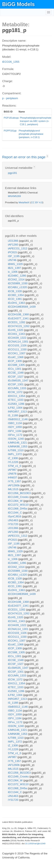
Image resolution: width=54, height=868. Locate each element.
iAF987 (13, 470)
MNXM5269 (14, 196)
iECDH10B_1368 (19, 314)
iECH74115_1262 (19, 326)
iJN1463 (13, 520)
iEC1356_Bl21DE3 (20, 493)
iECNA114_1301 (19, 342)
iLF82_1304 (16, 408)
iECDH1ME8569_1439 (22, 307)
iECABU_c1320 (18, 287)
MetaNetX (24, 203)
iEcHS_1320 (16, 330)
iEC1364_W (16, 501)
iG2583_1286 (16, 404)
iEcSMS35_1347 (19, 380)
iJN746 (13, 260)
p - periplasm (10, 98)
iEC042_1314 (17, 279)
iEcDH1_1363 (17, 303)
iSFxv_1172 (16, 435)
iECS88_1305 (17, 365)
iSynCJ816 (15, 516)
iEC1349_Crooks (19, 497)
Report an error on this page (24, 157)
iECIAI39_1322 (17, 338)
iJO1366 (13, 241)
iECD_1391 (15, 299)
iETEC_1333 (16, 400)
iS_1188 (13, 415)
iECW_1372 (16, 392)
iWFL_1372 (15, 454)
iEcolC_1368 (16, 357)
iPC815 (13, 252)
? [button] (47, 156)
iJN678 (13, 474)
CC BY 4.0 (37, 203)
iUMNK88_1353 (18, 446)
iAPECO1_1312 (18, 248)
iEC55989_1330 (18, 283)
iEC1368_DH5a (18, 509)
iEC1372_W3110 (19, 505)
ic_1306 (13, 272)
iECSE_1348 (16, 373)
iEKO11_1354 (17, 396)
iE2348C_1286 (17, 276)
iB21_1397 (15, 268)
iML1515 (14, 489)
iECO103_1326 (18, 345)
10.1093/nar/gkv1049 (35, 843)
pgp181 (12, 173)
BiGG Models (18, 4)
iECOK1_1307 (17, 353)
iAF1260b (14, 485)
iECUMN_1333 (17, 388)
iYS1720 (13, 524)
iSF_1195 (14, 256)
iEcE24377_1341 (19, 318)
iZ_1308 (13, 458)
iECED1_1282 (17, 322)
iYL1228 (13, 462)
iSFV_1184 (15, 431)
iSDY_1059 (15, 427)
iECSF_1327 (16, 377)
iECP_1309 (15, 361)
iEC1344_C (15, 513)
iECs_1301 (15, 369)
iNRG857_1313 (18, 412)
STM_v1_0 (15, 466)
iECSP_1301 (16, 384)
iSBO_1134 (15, 423)
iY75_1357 (15, 481)
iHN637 (13, 477)
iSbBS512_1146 (18, 419)
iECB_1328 (15, 291)
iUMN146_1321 (18, 443)
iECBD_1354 (16, 295)
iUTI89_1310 (16, 450)
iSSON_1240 (16, 439)
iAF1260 (13, 245)
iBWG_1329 (16, 264)
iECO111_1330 (18, 349)
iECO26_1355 (11, 62)
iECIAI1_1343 (17, 334)
